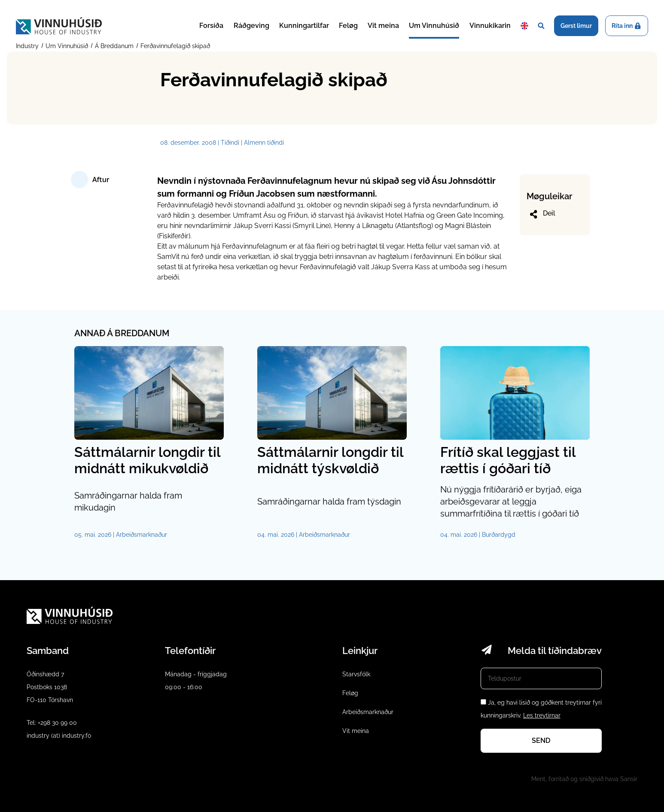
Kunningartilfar (304, 26)
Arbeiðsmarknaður (368, 712)
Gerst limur (576, 26)
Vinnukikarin (490, 26)
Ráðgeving (251, 26)
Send (541, 741)
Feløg (348, 26)
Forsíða (211, 26)
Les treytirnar (542, 715)
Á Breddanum (114, 46)
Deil (542, 214)
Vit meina (383, 26)
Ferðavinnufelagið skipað (174, 46)
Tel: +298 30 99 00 (52, 723)
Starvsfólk (356, 674)
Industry (28, 46)
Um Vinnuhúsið (434, 26)
